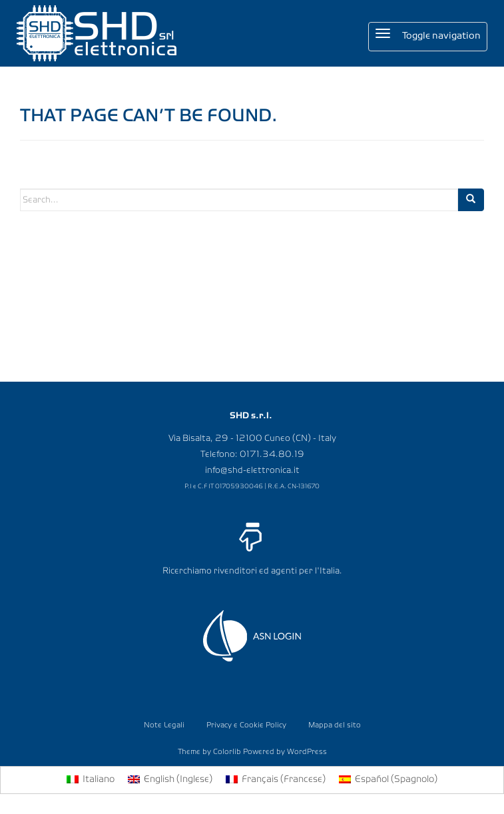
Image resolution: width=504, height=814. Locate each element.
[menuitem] (91, 780)
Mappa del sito (335, 725)
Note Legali (164, 725)
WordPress (307, 752)
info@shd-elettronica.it (252, 470)
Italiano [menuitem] (99, 780)
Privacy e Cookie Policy (246, 725)
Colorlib (227, 752)
